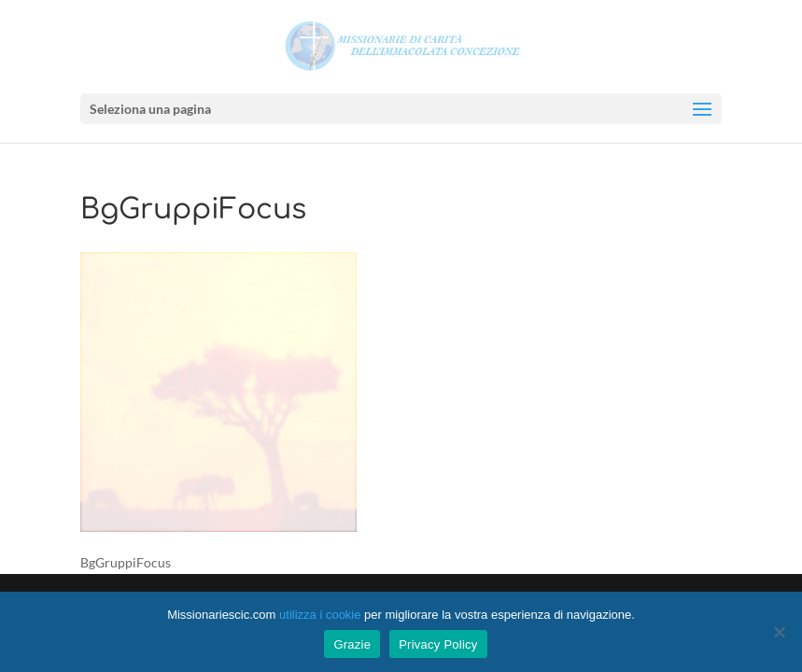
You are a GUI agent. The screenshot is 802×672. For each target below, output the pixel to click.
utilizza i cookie (320, 615)
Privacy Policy (438, 644)
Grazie (352, 644)
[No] (779, 632)
